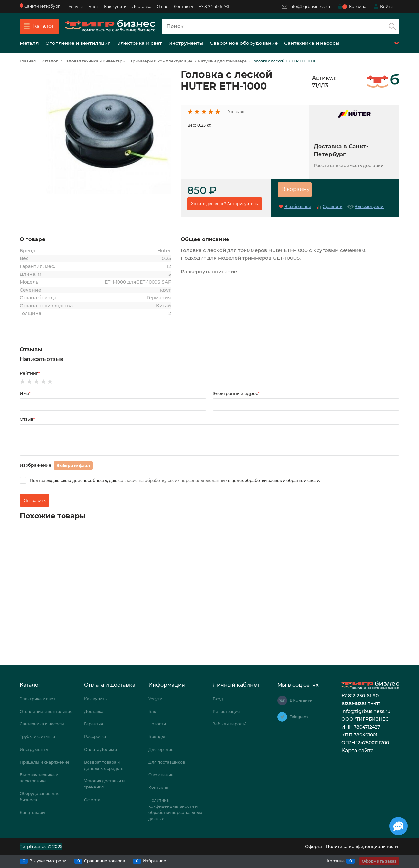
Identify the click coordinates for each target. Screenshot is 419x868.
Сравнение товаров (105, 861)
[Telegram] (282, 717)
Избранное (155, 861)
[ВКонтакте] (282, 700)
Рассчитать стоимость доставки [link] (349, 165)
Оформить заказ (379, 861)
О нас (163, 6)
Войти (386, 6)
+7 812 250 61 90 (214, 6)
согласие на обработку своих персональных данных (173, 480)
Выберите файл (73, 465)
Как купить (115, 6)
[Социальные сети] (398, 826)
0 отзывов (237, 112)
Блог (93, 6)
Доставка (142, 6)
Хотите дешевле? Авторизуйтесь (225, 204)
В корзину (296, 189)
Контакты (183, 6)
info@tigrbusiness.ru (306, 6)
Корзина (336, 861)
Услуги (76, 6)
